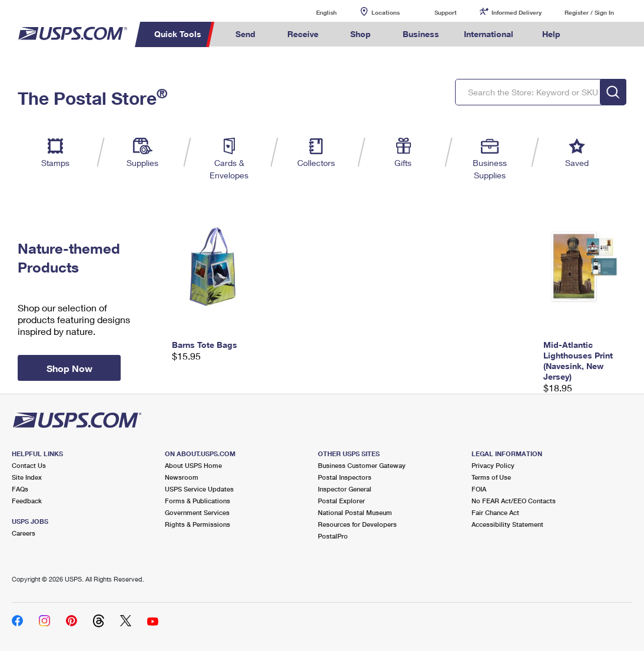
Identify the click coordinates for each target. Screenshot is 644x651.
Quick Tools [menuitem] (178, 34)
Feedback (27, 501)
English (314, 12)
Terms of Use (491, 477)
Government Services (197, 512)
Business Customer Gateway (362, 465)
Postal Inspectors (345, 477)
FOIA (479, 489)
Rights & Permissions (197, 524)
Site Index (27, 477)
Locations (386, 12)
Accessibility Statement (507, 524)
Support (446, 12)
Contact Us (29, 465)
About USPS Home (193, 465)
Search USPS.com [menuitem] (592, 34)
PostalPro (333, 536)
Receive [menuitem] (303, 34)
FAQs (20, 489)
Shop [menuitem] (361, 34)
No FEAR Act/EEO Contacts (514, 501)
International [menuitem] (489, 34)
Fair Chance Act (495, 512)
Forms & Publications (197, 501)
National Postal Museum (355, 512)
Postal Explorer (341, 501)
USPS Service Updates (199, 489)
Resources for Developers (357, 524)
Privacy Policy (493, 465)
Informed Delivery (517, 12)
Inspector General (345, 489)
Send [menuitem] (245, 34)
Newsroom (182, 477)
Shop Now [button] (69, 368)
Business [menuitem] (421, 34)
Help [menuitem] (551, 34)
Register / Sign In (589, 12)
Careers (24, 533)
